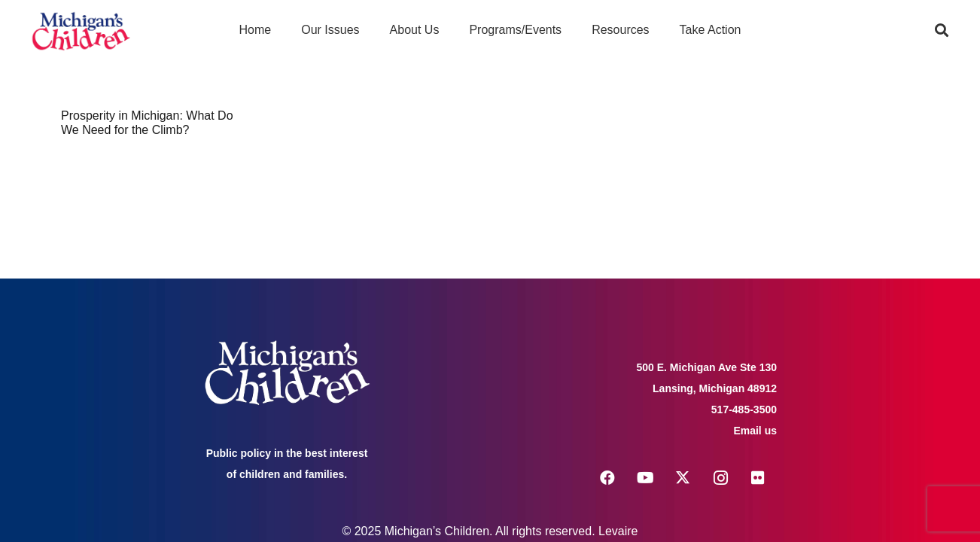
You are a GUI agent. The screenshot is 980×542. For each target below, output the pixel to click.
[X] (683, 478)
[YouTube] (645, 478)
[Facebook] (607, 478)
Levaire (618, 531)
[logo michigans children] (81, 30)
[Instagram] (720, 478)
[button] (942, 30)
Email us (755, 431)
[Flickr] (758, 478)
